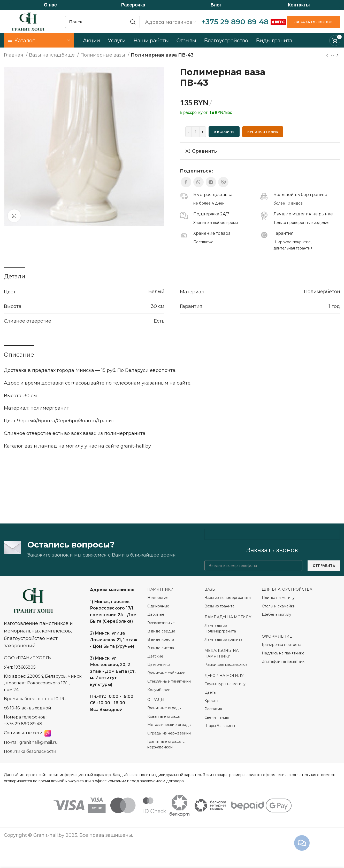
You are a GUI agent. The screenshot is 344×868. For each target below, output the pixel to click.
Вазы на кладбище (52, 55)
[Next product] (338, 56)
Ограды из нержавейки (170, 733)
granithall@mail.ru (39, 743)
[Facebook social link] (186, 182)
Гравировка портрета (282, 645)
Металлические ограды (169, 725)
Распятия (213, 709)
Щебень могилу (277, 615)
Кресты (211, 701)
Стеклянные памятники (169, 682)
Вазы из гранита (220, 606)
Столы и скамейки (279, 606)
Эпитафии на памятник (283, 662)
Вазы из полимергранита (228, 598)
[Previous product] (327, 56)
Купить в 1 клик (263, 132)
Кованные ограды (164, 717)
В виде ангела (161, 648)
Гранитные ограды (164, 708)
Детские (155, 656)
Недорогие (158, 598)
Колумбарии (159, 690)
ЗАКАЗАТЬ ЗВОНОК (314, 22)
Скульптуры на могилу (225, 684)
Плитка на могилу (278, 598)
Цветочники (159, 665)
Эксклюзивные (161, 623)
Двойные (156, 615)
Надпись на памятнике (283, 653)
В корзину (224, 132)
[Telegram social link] (211, 182)
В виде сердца (161, 631)
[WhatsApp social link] (198, 182)
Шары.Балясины (220, 726)
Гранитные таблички (166, 673)
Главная (14, 55)
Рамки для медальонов (226, 665)
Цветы (210, 692)
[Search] (102, 22)
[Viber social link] (223, 182)
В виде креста (161, 640)
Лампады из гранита (223, 640)
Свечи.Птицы (217, 718)
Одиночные (158, 606)
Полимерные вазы (103, 55)
